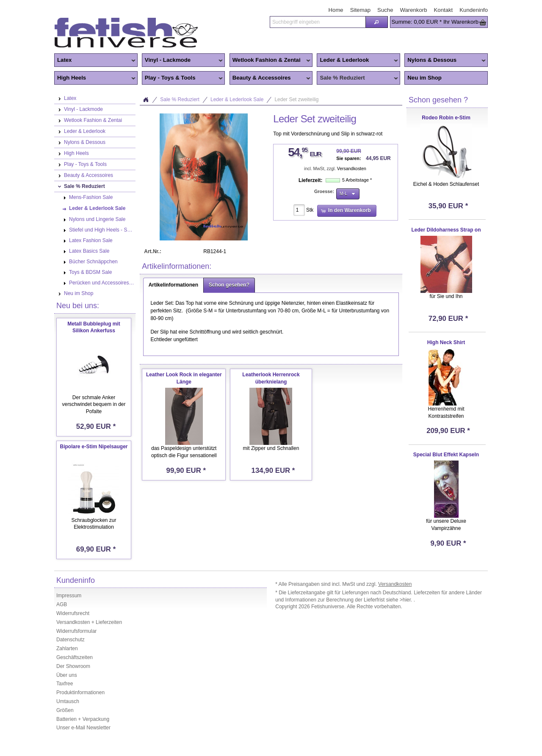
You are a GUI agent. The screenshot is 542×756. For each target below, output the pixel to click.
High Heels (95, 78)
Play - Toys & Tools (183, 78)
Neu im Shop (424, 78)
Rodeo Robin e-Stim (446, 118)
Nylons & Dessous (445, 61)
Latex (95, 61)
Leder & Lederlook (357, 61)
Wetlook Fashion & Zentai (270, 61)
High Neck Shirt (446, 342)
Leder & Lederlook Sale (237, 99)
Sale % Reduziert (357, 78)
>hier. (407, 600)
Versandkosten (352, 169)
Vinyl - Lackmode (183, 61)
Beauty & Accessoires (270, 78)
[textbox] (318, 22)
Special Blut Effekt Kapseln (446, 455)
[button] (376, 22)
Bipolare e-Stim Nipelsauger (94, 447)
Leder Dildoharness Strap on (446, 230)
